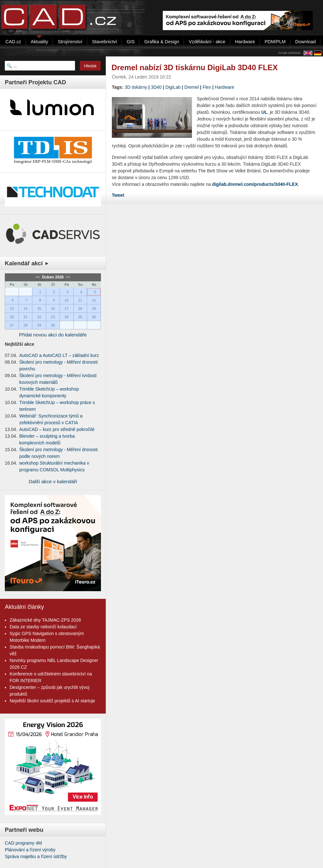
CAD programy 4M (23, 843)
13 (12, 309)
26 (94, 317)
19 (94, 309)
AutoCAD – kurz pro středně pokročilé (57, 429)
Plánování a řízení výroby (30, 850)
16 (53, 309)
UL (265, 112)
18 (80, 309)
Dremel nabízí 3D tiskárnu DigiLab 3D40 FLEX (195, 67)
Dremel (191, 87)
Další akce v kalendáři (53, 481)
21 (25, 317)
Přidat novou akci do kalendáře (53, 335)
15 (39, 309)
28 (25, 325)
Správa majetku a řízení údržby (36, 856)
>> (67, 277)
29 (39, 325)
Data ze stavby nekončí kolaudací (43, 627)
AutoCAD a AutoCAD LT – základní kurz (59, 355)
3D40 (156, 87)
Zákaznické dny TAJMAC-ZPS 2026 (45, 620)
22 (39, 317)
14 (25, 309)
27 (12, 325)
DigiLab (173, 87)
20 (12, 317)
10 (67, 300)
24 (67, 317)
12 (94, 300)
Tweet (118, 195)
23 (53, 317)
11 (80, 300)
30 (53, 325)
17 (67, 309)
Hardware (224, 87)
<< (38, 277)
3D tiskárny (136, 87)
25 (80, 317)
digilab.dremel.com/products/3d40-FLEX (255, 184)
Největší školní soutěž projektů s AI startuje (52, 701)
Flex (207, 87)
